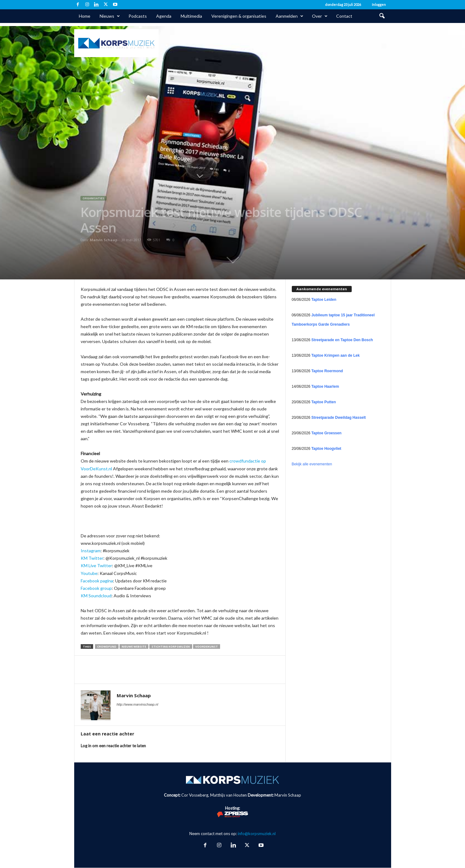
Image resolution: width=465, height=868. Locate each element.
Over (320, 16)
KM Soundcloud (96, 596)
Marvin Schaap (104, 240)
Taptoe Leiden (324, 300)
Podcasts (138, 16)
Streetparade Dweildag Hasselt (339, 418)
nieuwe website (134, 646)
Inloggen (379, 5)
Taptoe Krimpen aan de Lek (336, 355)
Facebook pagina (97, 581)
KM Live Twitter (96, 565)
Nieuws (110, 16)
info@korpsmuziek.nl (257, 834)
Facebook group (96, 588)
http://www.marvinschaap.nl (138, 704)
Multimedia (191, 16)
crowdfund (107, 646)
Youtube (89, 573)
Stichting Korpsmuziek (171, 646)
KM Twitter (92, 558)
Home (85, 16)
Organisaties (93, 198)
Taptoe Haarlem (325, 387)
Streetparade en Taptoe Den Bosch (342, 340)
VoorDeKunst (207, 646)
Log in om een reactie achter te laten (113, 746)
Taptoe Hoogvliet (326, 449)
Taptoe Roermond (327, 371)
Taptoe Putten (324, 402)
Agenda (164, 16)
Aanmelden (289, 16)
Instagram (91, 551)
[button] (382, 16)
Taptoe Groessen (326, 433)
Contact (344, 16)
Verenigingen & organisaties (239, 16)
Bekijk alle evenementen (312, 464)
